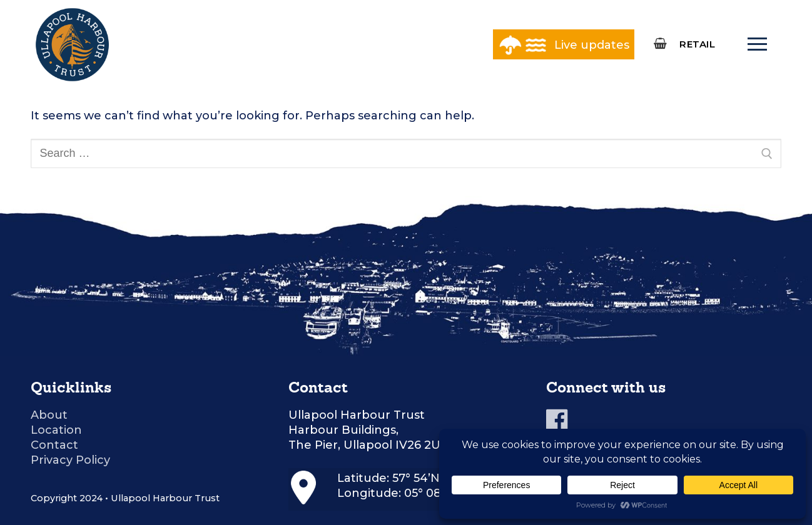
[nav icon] (757, 45)
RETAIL (697, 44)
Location (56, 430)
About (49, 415)
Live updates (592, 45)
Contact (54, 445)
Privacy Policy (70, 460)
